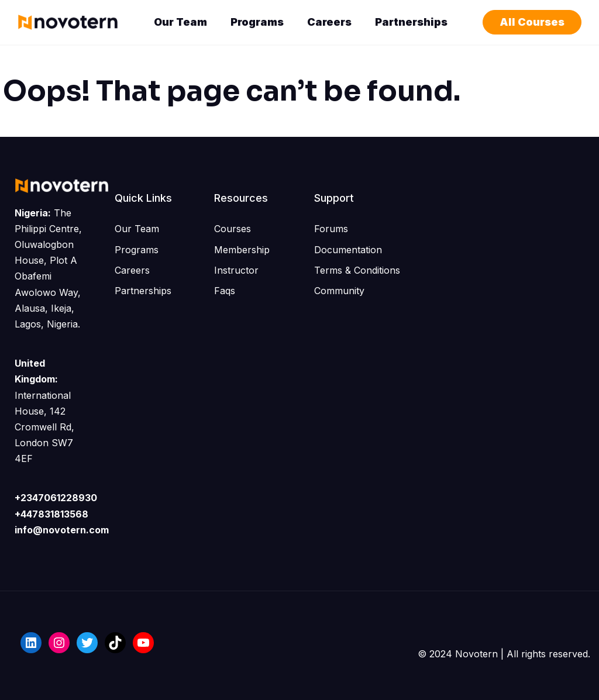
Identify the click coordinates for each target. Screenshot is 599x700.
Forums (331, 229)
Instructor (236, 270)
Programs (257, 22)
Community (339, 291)
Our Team (180, 22)
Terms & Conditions (357, 270)
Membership (242, 250)
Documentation (348, 250)
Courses (233, 229)
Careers (329, 22)
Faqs (225, 291)
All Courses (532, 22)
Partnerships (411, 22)
